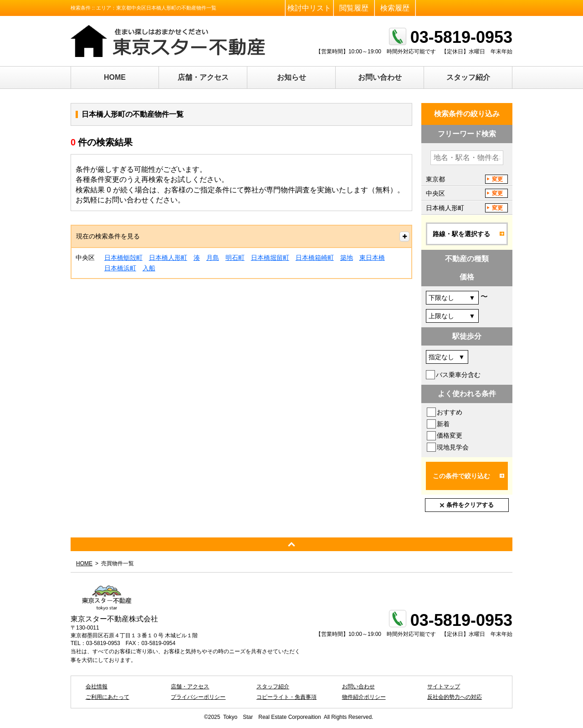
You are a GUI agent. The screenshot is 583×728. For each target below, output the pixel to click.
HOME (115, 77)
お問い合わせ (380, 77)
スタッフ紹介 (468, 77)
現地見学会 (453, 447)
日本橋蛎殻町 (123, 258)
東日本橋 (372, 258)
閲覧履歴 (354, 8)
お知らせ (291, 77)
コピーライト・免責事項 (286, 697)
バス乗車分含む (458, 375)
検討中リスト (309, 8)
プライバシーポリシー (198, 697)
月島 (213, 258)
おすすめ (450, 412)
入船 (149, 268)
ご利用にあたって (107, 697)
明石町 (235, 258)
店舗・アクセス (203, 77)
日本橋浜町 (120, 268)
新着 (443, 424)
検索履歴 (395, 8)
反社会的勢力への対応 (455, 697)
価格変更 (450, 435)
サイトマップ (444, 687)
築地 (347, 258)
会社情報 (97, 687)
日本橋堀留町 (270, 258)
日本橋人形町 (168, 258)
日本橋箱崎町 (315, 258)
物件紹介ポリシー (364, 697)
